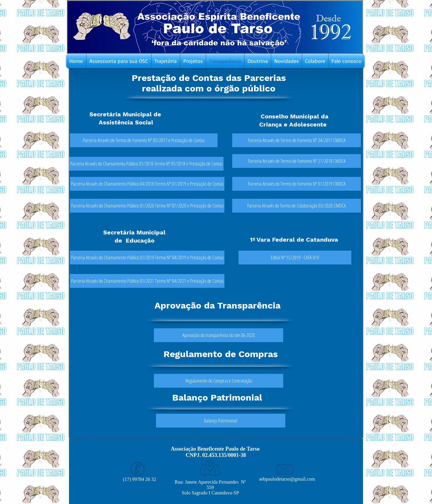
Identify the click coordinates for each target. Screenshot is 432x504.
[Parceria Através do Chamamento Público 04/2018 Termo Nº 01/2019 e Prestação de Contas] (147, 184)
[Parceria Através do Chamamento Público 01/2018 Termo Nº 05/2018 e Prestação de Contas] (146, 164)
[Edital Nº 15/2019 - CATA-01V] (295, 258)
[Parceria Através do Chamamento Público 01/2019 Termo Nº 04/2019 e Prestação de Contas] (147, 258)
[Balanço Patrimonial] (221, 421)
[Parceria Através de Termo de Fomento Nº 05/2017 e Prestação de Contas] (144, 140)
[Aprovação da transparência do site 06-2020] (219, 335)
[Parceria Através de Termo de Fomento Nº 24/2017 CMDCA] (297, 140)
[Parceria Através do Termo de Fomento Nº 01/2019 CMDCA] (297, 184)
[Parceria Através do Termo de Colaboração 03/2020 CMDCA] (297, 206)
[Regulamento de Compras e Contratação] (219, 381)
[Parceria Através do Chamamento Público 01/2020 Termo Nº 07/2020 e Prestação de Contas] (147, 206)
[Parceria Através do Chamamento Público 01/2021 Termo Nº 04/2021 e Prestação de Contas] (147, 281)
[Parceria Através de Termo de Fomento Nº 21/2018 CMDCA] (297, 161)
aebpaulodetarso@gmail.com (287, 479)
